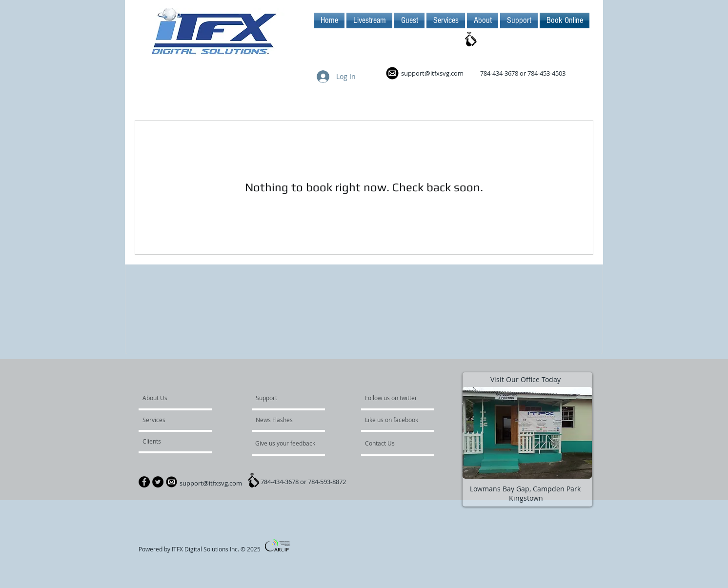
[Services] (171, 420)
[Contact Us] (394, 443)
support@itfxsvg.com (432, 73)
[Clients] (169, 441)
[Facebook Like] (324, 550)
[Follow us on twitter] (392, 398)
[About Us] (180, 398)
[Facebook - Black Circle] (144, 482)
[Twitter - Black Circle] (158, 482)
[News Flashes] (284, 420)
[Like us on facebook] (394, 420)
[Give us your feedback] (290, 443)
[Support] (279, 398)
